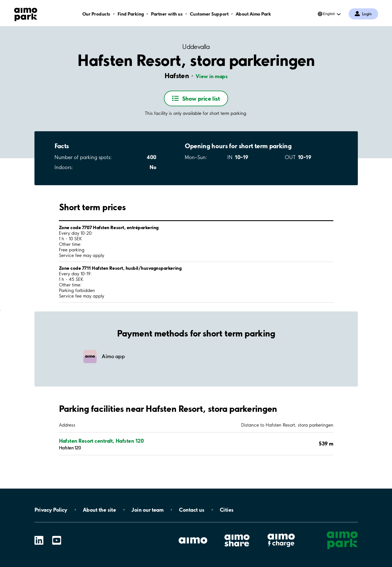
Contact (192, 510)
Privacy (51, 510)
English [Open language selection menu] (329, 14)
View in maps (212, 76)
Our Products (96, 14)
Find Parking (131, 14)
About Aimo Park (253, 14)
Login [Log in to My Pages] (367, 14)
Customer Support (209, 14)
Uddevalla (196, 47)
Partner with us (167, 14)
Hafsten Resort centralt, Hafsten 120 (101, 441)
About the (99, 510)
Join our (147, 510)
